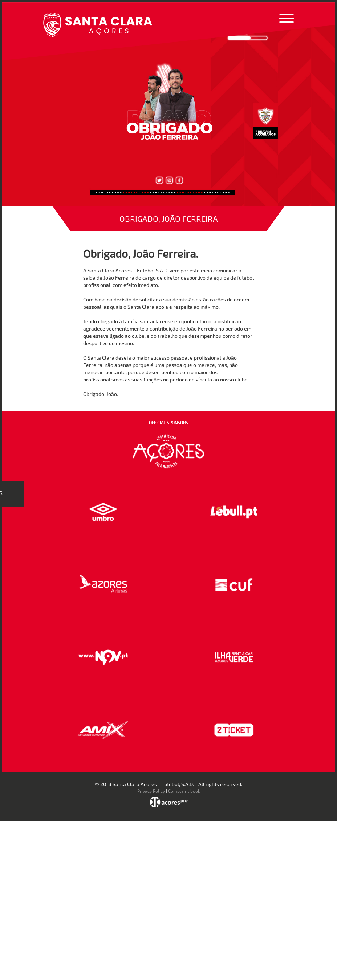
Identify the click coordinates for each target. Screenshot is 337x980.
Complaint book (184, 791)
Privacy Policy (151, 791)
